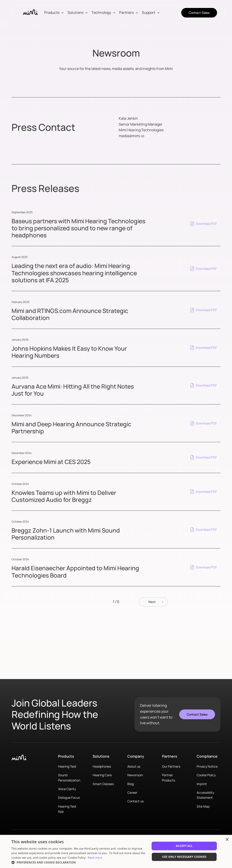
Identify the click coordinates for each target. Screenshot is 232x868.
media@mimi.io (131, 136)
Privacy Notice (207, 766)
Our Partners (171, 766)
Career (132, 792)
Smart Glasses (103, 784)
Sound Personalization (69, 777)
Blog (130, 784)
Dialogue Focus (69, 797)
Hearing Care (102, 775)
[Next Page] (153, 602)
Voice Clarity (67, 789)
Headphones (102, 766)
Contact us (135, 801)
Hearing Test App (67, 809)
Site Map (203, 806)
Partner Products (169, 777)
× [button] (227, 840)
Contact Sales (199, 13)
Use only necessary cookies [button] (184, 857)
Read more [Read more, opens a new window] (95, 858)
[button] (55, 13)
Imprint (202, 784)
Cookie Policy (206, 775)
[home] (30, 13)
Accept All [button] (184, 846)
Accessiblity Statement (205, 795)
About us (134, 766)
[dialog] (116, 851)
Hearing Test (67, 766)
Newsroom (135, 775)
